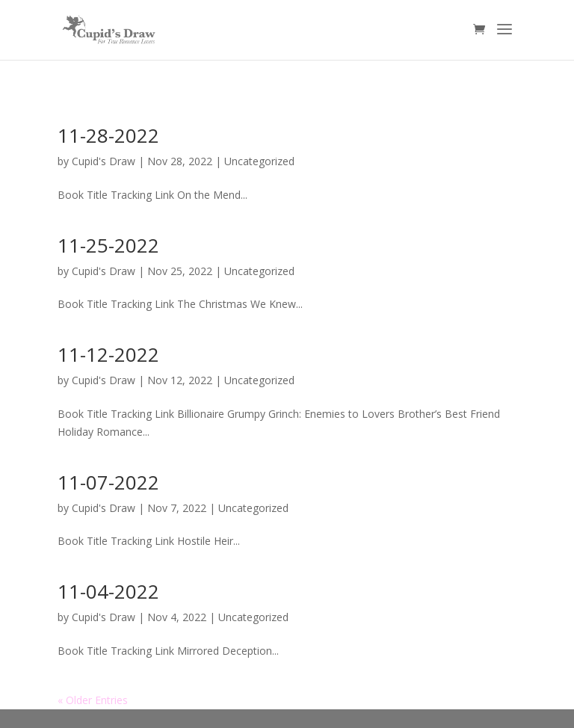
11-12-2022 (108, 354)
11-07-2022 (108, 482)
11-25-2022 (108, 245)
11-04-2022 (108, 591)
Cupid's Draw (104, 161)
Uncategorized (259, 161)
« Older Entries (93, 700)
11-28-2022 (108, 135)
